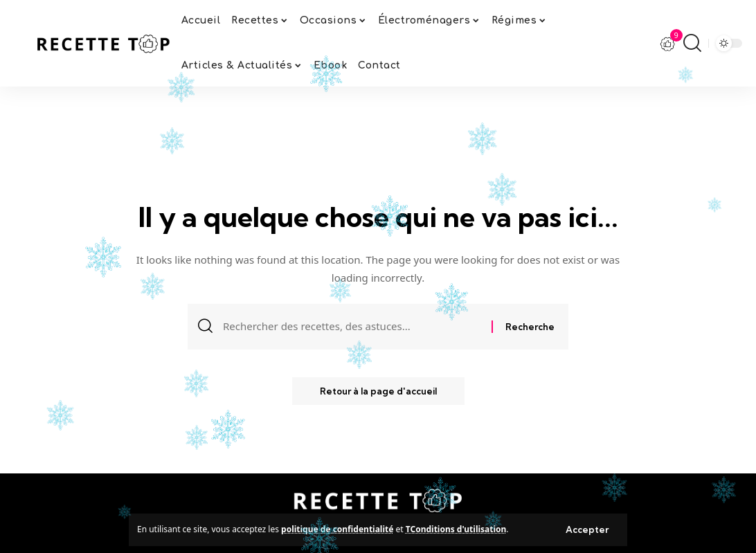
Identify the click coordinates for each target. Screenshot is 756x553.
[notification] (668, 44)
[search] (692, 43)
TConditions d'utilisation (456, 529)
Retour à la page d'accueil (378, 391)
